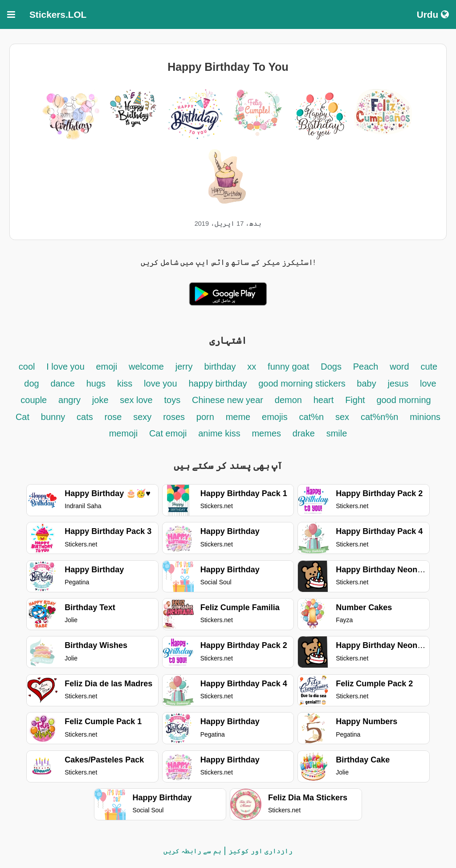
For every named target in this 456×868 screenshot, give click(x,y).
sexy (142, 417)
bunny (53, 417)
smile (337, 433)
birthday (220, 367)
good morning (403, 400)
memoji (123, 433)
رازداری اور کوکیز (261, 851)
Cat (22, 417)
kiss (125, 383)
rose (113, 417)
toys (172, 400)
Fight (355, 400)
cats (85, 417)
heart (324, 400)
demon (288, 400)
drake (304, 433)
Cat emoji (168, 433)
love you (161, 383)
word (399, 367)
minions (425, 417)
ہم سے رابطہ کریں (192, 851)
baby (366, 383)
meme (238, 417)
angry (69, 400)
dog (31, 383)
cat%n (312, 417)
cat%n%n (380, 417)
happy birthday (219, 383)
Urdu (433, 14)
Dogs (331, 367)
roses (174, 417)
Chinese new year (228, 400)
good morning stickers (303, 383)
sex (342, 417)
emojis (275, 417)
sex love (136, 400)
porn (205, 417)
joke (100, 400)
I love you (67, 367)
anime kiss (219, 433)
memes (266, 433)
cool (27, 367)
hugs (96, 383)
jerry (184, 367)
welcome (146, 367)
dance (63, 383)
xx (252, 367)
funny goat (288, 367)
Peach (366, 367)
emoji (106, 367)
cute (429, 367)
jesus (398, 383)
